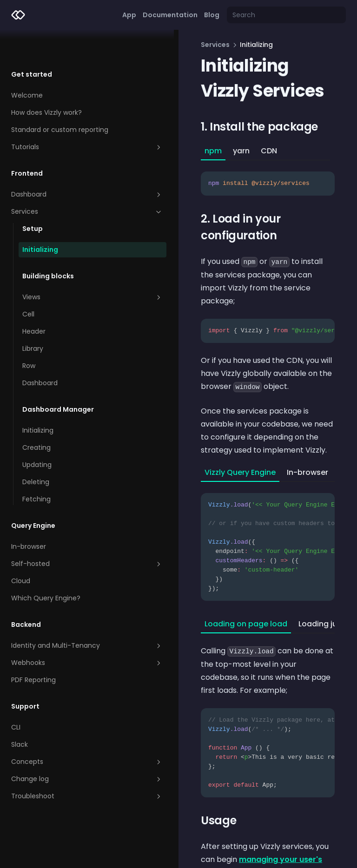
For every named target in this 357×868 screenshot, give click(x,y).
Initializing (40, 220)
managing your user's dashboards (216, 791)
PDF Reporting (33, 650)
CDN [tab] (218, 151)
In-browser (29, 517)
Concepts (62, 732)
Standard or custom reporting (60, 100)
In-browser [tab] (257, 417)
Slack (20, 715)
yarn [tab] (191, 151)
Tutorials (62, 117)
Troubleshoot (62, 766)
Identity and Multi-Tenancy (62, 616)
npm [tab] (162, 151)
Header (34, 302)
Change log (62, 749)
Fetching (36, 469)
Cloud (21, 551)
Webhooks (62, 633)
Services (62, 182)
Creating (36, 418)
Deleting (36, 452)
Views (67, 267)
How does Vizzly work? (46, 83)
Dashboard (62, 164)
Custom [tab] (304, 417)
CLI (16, 697)
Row (29, 336)
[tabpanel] (242, 178)
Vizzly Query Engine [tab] (189, 417)
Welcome (27, 66)
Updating (37, 435)
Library (33, 319)
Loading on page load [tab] (195, 568)
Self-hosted (62, 534)
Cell (28, 284)
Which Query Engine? (46, 568)
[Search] (286, 15)
